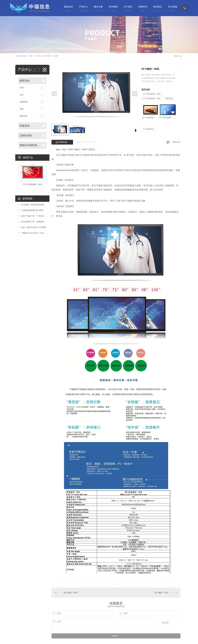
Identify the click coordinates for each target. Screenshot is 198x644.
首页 (30, 56)
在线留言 (149, 129)
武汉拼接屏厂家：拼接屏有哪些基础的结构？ (34, 222)
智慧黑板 (169, 98)
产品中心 (38, 56)
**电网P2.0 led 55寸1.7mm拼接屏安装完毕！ (34, 233)
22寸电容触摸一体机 (152, 94)
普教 (56, 56)
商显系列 (25, 126)
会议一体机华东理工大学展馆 (34, 227)
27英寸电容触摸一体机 (32, 184)
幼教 (22, 88)
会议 (22, 95)
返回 (178, 56)
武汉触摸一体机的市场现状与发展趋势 (34, 205)
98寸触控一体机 (71, 593)
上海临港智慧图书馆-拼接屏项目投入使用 (34, 210)
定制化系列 (26, 136)
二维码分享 (176, 142)
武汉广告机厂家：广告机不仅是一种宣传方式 (34, 216)
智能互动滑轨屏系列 (30, 145)
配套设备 (24, 116)
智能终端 (24, 102)
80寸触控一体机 (162, 593)
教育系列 (48, 56)
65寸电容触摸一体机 (152, 98)
